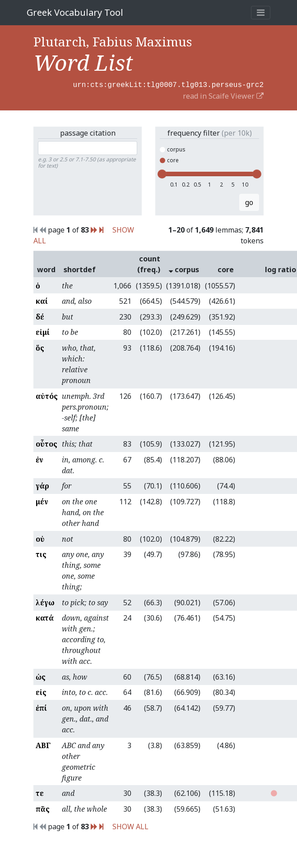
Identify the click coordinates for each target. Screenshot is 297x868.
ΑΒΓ (43, 745)
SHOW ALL (130, 826)
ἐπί (41, 707)
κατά (45, 617)
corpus (173, 148)
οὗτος (46, 443)
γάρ (42, 485)
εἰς (41, 691)
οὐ (40, 538)
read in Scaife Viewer (223, 95)
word (46, 269)
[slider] (162, 173)
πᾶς (43, 808)
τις (41, 553)
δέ (40, 316)
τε (40, 792)
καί (42, 300)
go (249, 201)
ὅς (40, 347)
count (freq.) (149, 263)
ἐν (39, 459)
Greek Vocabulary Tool (75, 12)
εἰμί (43, 331)
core (169, 159)
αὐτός (47, 395)
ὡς (41, 676)
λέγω (45, 602)
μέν (42, 501)
